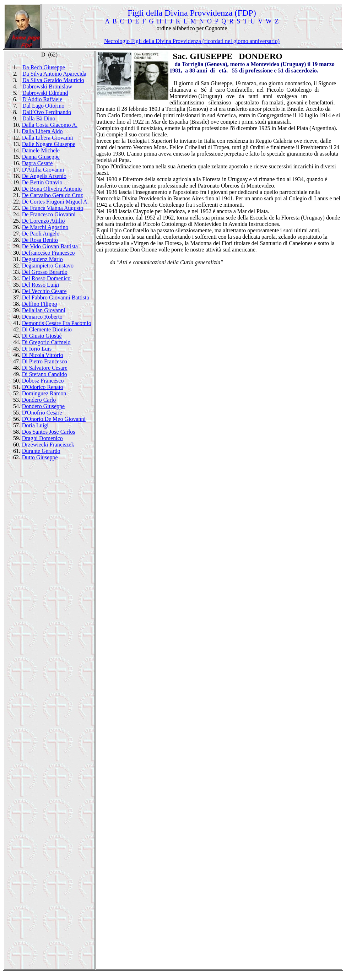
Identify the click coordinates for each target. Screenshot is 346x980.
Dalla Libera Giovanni (48, 138)
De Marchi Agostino (45, 227)
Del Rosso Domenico (46, 278)
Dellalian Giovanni (44, 310)
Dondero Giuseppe (43, 406)
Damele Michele (41, 150)
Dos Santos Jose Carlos (49, 432)
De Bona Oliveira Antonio (52, 189)
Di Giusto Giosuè (42, 336)
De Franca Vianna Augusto (53, 208)
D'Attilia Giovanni (43, 170)
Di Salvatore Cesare (45, 368)
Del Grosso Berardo (45, 272)
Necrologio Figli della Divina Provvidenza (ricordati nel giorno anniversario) (192, 41)
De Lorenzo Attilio (44, 221)
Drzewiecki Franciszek (48, 445)
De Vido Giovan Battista (50, 246)
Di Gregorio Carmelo (46, 342)
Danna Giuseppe (41, 157)
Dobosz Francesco (43, 381)
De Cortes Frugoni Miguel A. (55, 202)
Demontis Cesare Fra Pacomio (57, 323)
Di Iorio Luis (37, 349)
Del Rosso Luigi (41, 285)
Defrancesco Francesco (48, 253)
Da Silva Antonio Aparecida (54, 74)
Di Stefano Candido (45, 374)
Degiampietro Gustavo (48, 266)
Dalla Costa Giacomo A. (50, 125)
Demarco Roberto (42, 317)
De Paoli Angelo (41, 234)
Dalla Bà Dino (39, 118)
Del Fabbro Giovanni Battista (56, 297)
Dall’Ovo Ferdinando (47, 112)
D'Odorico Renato (43, 387)
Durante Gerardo (41, 451)
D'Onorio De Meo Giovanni (54, 419)
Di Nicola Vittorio (43, 355)
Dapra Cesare (37, 163)
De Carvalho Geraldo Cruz (53, 195)
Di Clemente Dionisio (47, 329)
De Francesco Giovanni (49, 214)
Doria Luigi (35, 425)
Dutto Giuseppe (40, 457)
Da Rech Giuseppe (44, 67)
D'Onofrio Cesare (42, 413)
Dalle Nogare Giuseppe (49, 144)
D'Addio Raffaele (42, 99)
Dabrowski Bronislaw (47, 86)
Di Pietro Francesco (45, 361)
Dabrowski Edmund (45, 93)
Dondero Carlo (39, 400)
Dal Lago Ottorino (43, 106)
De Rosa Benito (40, 240)
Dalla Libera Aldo (42, 131)
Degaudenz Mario (42, 259)
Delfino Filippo (40, 304)
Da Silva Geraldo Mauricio (53, 80)
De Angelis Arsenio (44, 176)
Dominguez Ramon (44, 393)
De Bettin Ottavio (42, 182)
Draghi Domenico (42, 438)
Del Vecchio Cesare (44, 291)
